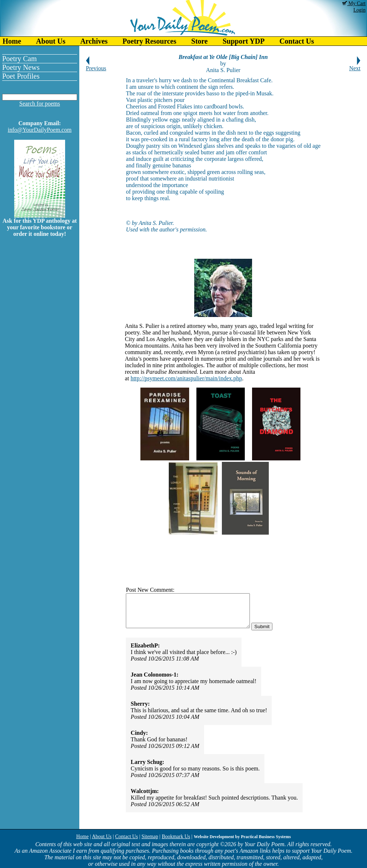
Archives (94, 41)
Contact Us (297, 41)
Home (12, 41)
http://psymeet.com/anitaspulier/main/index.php (186, 378)
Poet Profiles (21, 76)
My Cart (354, 3)
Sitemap (150, 837)
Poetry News (21, 67)
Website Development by (242, 837)
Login (360, 10)
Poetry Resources (149, 41)
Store (200, 41)
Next (355, 66)
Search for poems (40, 104)
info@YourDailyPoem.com (39, 130)
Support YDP (244, 41)
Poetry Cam (19, 59)
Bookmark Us (176, 837)
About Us (51, 41)
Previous (96, 66)
